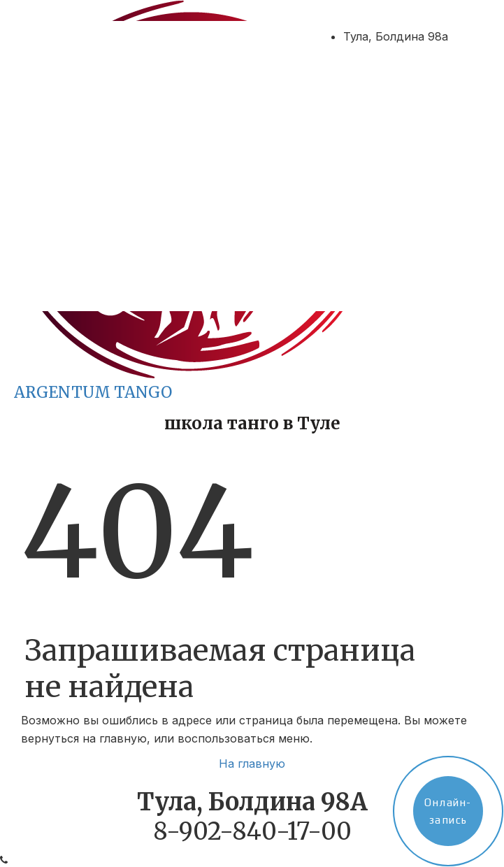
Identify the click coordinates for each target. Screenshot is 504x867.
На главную (252, 764)
